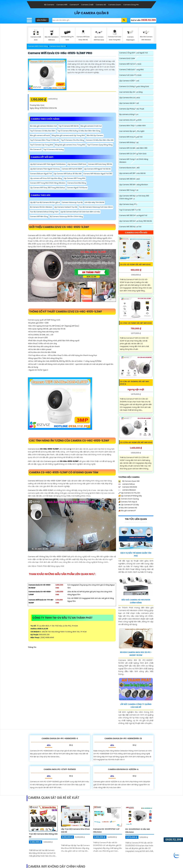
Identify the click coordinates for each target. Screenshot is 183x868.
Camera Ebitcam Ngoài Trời (71, 180)
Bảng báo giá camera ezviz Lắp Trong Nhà (69, 136)
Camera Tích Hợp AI (128, 503)
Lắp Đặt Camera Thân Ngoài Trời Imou (72, 175)
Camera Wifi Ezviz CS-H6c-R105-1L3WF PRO (61, 53)
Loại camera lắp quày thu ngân (132, 132)
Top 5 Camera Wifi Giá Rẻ (70, 126)
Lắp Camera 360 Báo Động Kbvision (134, 185)
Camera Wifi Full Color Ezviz (130, 64)
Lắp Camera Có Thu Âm (129, 494)
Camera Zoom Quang (129, 500)
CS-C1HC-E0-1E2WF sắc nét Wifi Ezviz (136, 324)
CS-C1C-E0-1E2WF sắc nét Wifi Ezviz (135, 265)
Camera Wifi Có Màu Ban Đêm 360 (133, 149)
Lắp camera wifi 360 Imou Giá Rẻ (133, 174)
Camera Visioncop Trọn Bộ (73, 209)
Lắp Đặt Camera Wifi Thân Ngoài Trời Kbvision (48, 170)
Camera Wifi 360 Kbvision (130, 180)
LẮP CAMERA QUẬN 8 (91, 13)
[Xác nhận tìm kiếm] (124, 20)
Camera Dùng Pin (131, 5)
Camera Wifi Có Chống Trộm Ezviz (133, 154)
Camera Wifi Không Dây (129, 143)
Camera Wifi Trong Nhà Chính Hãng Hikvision (72, 189)
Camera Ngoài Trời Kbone (78, 194)
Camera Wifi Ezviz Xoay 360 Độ (42, 175)
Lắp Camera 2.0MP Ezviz (78, 170)
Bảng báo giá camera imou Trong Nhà (46, 150)
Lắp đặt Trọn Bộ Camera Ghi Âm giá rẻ (45, 209)
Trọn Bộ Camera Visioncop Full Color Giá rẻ (47, 219)
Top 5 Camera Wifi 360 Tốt (130, 211)
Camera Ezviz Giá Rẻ (58, 46)
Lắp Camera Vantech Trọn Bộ (67, 214)
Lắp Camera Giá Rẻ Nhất (129, 104)
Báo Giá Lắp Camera (97, 136)
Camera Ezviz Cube (127, 59)
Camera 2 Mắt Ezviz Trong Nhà (132, 70)
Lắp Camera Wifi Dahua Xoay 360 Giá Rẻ (136, 222)
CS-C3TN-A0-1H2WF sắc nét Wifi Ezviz (136, 443)
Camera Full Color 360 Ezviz (130, 75)
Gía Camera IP (97, 150)
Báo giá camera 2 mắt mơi (93, 126)
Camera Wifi (62, 5)
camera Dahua (127, 485)
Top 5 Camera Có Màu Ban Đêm (43, 131)
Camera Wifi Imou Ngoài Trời (131, 137)
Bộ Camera (49, 5)
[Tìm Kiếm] (87, 20)
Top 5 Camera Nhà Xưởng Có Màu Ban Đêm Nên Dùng (80, 131)
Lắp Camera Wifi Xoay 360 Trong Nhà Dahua (48, 194)
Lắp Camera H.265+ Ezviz (129, 81)
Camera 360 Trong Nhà (129, 191)
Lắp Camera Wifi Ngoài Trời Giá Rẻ (44, 180)
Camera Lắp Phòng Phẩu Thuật (132, 109)
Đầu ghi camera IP (127, 512)
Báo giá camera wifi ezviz (40, 136)
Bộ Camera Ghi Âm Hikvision (41, 214)
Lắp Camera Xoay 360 (128, 205)
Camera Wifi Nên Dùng (82, 224)
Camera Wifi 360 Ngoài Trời (130, 228)
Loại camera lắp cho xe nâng (131, 92)
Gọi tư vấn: (143, 20)
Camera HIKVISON (128, 488)
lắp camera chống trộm (129, 115)
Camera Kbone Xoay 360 (129, 168)
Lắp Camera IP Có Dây (129, 506)
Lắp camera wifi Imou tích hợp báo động (78, 185)
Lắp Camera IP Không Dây (130, 497)
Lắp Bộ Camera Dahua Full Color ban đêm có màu (50, 224)
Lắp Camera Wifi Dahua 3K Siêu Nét (98, 180)
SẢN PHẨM (41, 20)
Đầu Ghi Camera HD (128, 509)
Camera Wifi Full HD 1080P (100, 175)
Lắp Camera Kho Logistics (130, 98)
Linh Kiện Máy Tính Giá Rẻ (96, 209)
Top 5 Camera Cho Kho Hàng (74, 141)
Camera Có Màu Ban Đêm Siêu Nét (44, 146)
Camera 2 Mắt (87, 5)
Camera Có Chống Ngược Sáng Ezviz (134, 87)
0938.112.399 (173, 840)
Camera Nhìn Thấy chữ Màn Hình (133, 126)
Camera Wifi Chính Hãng (38, 46)
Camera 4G (101, 5)
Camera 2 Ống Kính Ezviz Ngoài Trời (134, 53)
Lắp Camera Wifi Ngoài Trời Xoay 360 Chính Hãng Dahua (134, 198)
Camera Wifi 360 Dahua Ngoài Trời (133, 216)
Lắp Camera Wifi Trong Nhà (41, 189)
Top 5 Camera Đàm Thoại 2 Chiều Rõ (45, 141)
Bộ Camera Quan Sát (129, 482)
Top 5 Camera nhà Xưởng (40, 155)
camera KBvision (127, 491)
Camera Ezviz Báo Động (102, 189)
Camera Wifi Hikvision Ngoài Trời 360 (45, 185)
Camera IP (74, 5)
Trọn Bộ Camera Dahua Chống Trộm (81, 219)
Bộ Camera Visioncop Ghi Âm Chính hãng (47, 228)
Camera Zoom (115, 5)
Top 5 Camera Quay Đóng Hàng (76, 150)
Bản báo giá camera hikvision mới (44, 126)
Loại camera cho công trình (130, 120)
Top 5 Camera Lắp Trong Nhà (72, 146)
